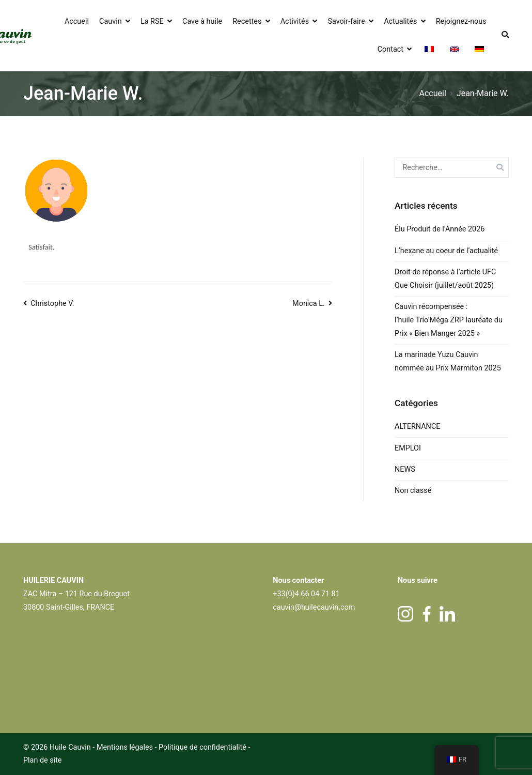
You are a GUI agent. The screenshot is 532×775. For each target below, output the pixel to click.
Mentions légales (125, 747)
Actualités (400, 21)
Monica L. (309, 304)
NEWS (405, 469)
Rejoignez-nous (461, 21)
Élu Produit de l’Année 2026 (440, 229)
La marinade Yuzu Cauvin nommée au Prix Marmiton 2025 (448, 361)
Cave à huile (202, 21)
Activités (295, 21)
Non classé (413, 491)
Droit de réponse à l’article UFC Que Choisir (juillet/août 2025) (445, 279)
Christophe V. (52, 304)
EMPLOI (408, 448)
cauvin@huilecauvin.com (314, 607)
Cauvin (111, 21)
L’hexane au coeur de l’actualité (447, 251)
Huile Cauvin (70, 747)
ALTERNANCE (417, 427)
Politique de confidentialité (203, 747)
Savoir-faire (346, 21)
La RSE (152, 21)
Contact (390, 49)
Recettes (247, 21)
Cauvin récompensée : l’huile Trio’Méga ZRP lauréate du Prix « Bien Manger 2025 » (449, 320)
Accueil (77, 21)
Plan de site (43, 760)
